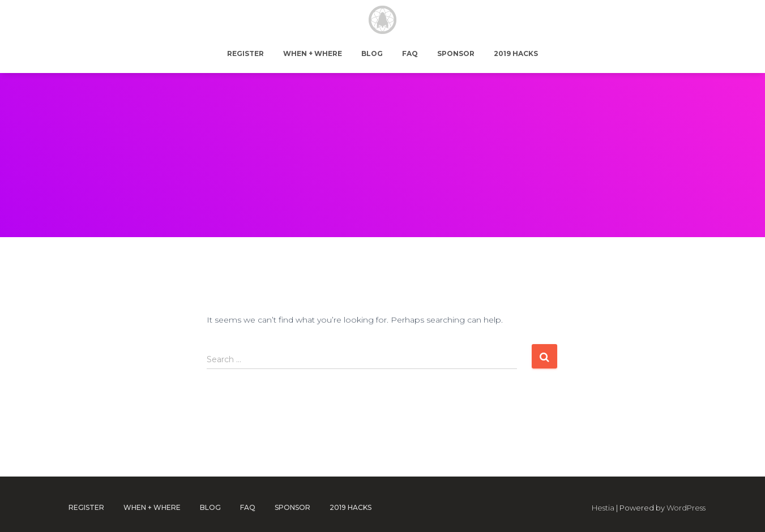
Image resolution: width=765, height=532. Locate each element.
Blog (372, 53)
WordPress (686, 508)
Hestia (603, 508)
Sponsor (456, 53)
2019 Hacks (516, 53)
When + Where (313, 53)
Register (245, 53)
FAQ (410, 53)
